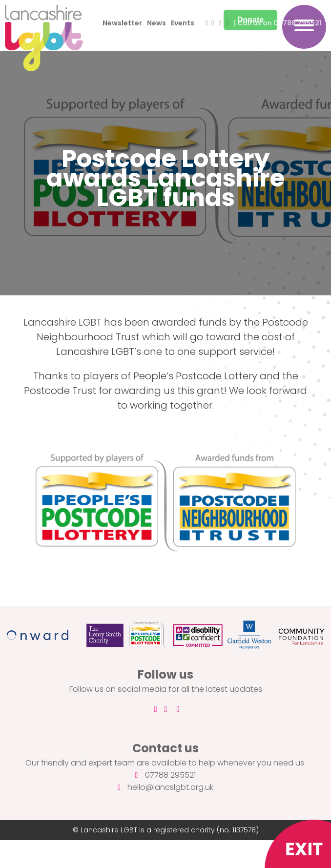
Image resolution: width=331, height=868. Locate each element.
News (156, 23)
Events (183, 23)
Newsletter (122, 23)
